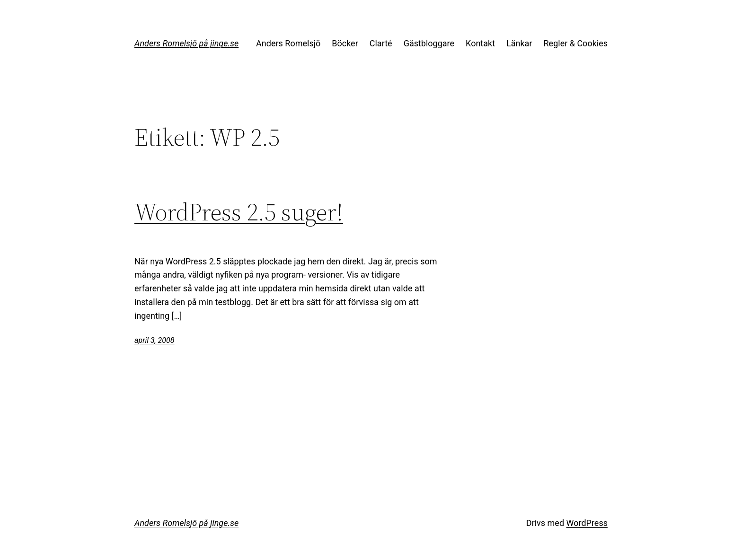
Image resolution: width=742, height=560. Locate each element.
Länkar (519, 43)
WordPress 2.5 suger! (239, 212)
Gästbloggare (429, 43)
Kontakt (480, 43)
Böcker (345, 43)
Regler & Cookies (576, 43)
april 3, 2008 (154, 340)
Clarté (381, 43)
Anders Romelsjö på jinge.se (186, 43)
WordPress (587, 523)
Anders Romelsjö (288, 43)
